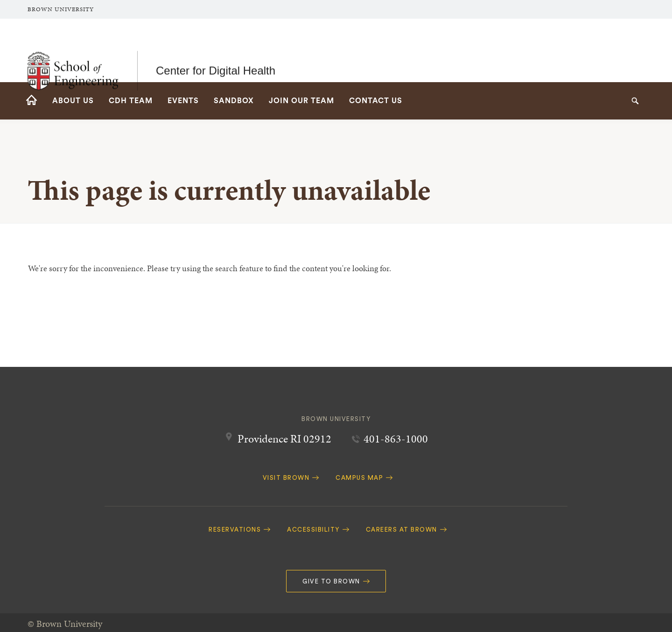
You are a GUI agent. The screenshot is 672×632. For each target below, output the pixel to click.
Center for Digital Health (216, 50)
